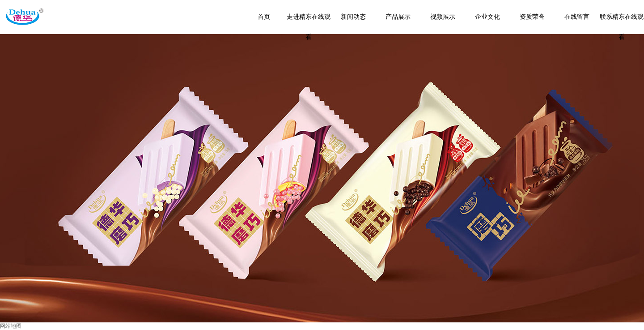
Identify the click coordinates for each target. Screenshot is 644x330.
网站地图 (11, 326)
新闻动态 (353, 17)
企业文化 (487, 17)
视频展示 (443, 17)
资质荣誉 (532, 17)
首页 (264, 17)
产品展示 (398, 17)
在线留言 (577, 17)
